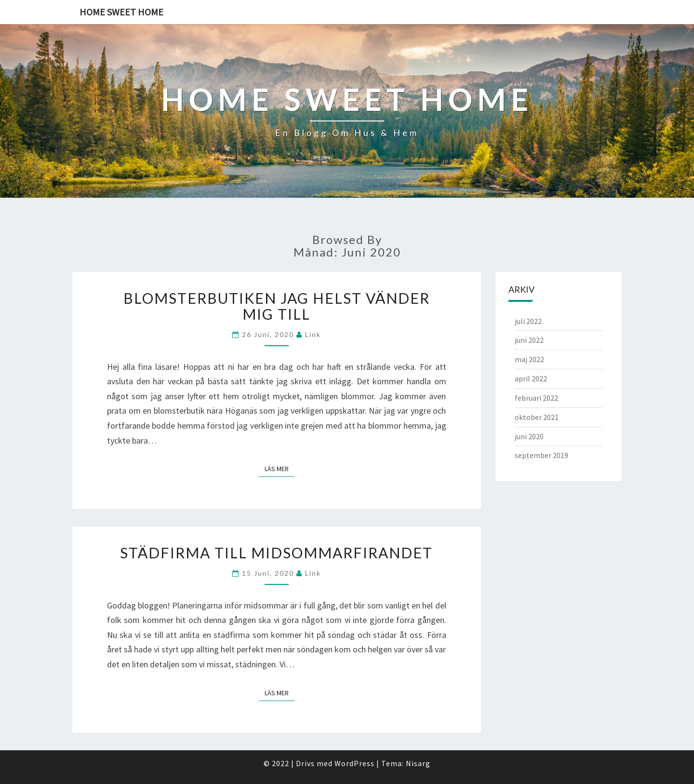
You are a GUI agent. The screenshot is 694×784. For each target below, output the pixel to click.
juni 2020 (529, 436)
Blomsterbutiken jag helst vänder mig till (277, 306)
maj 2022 (529, 359)
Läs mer (280, 468)
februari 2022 (536, 398)
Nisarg (418, 763)
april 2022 (531, 378)
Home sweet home (121, 12)
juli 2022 (528, 321)
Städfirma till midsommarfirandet (276, 553)
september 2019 (541, 455)
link (313, 334)
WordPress (354, 763)
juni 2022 (529, 340)
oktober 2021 (537, 417)
